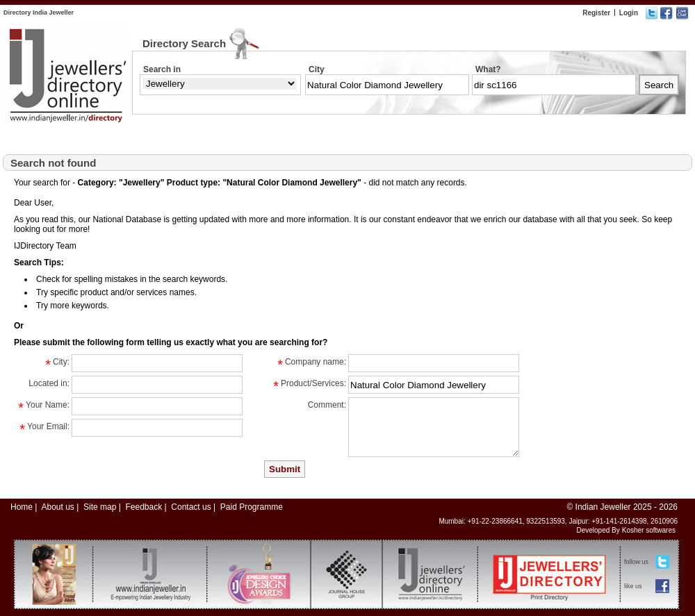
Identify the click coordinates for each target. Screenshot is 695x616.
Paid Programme (252, 507)
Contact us (191, 507)
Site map (100, 507)
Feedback (144, 507)
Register (596, 13)
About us (57, 507)
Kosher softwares (649, 530)
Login (629, 13)
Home (22, 507)
